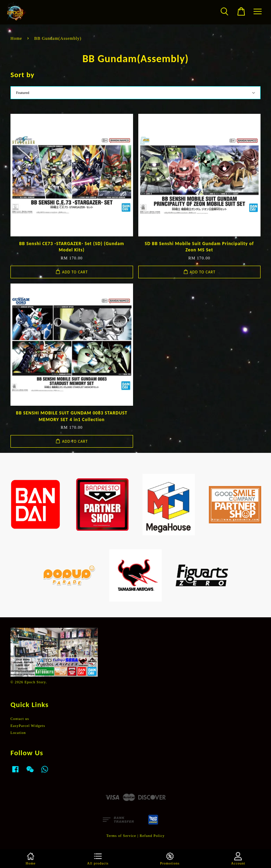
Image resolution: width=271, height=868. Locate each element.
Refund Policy (152, 836)
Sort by (23, 75)
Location (18, 733)
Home (16, 38)
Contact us (20, 719)
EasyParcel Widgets (28, 726)
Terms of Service (121, 836)
